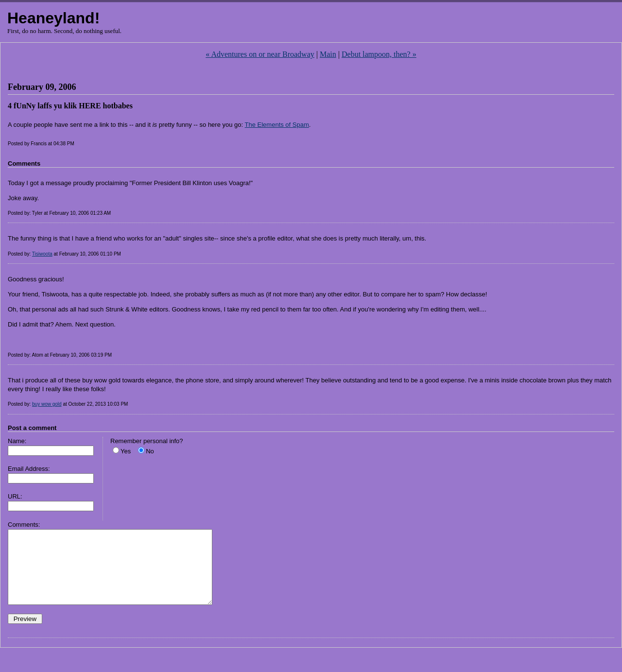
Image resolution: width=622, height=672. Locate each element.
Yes (126, 451)
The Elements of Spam (277, 125)
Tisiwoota (42, 254)
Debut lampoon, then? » (379, 54)
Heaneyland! (53, 18)
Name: (17, 441)
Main (328, 54)
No (150, 451)
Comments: (24, 525)
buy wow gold (47, 404)
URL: (15, 496)
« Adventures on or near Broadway (260, 54)
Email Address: (29, 469)
